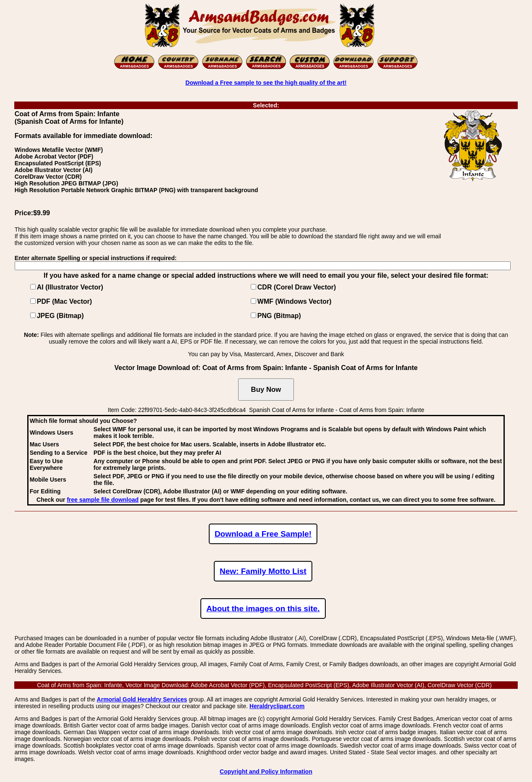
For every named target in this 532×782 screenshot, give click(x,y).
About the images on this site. (263, 609)
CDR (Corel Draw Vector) (297, 287)
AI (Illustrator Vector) (70, 287)
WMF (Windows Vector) (295, 301)
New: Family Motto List (263, 571)
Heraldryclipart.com (277, 706)
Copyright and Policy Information (266, 772)
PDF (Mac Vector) (65, 301)
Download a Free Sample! (263, 534)
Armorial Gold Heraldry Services (142, 699)
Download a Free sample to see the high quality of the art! (266, 83)
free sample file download (103, 500)
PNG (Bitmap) (279, 316)
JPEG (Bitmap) (60, 316)
